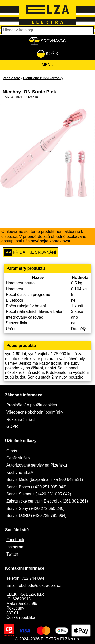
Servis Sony (17, 508)
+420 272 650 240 (47, 508)
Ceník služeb (18, 458)
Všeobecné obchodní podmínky (35, 412)
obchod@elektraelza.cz (40, 586)
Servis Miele (17, 480)
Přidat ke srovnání (30, 252)
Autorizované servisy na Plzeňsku (37, 465)
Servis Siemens (20, 494)
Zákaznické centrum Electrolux (34, 501)
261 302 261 (75, 501)
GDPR (12, 427)
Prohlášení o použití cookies (32, 405)
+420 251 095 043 (49, 487)
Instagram (15, 547)
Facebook (15, 540)
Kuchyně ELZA (20, 472)
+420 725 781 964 (49, 516)
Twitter (12, 554)
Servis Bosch (18, 487)
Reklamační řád (21, 419)
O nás (12, 451)
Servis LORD (18, 516)
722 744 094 (33, 578)
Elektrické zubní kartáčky (43, 78)
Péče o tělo (11, 78)
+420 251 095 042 (53, 494)
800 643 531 (70, 480)
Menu (48, 65)
